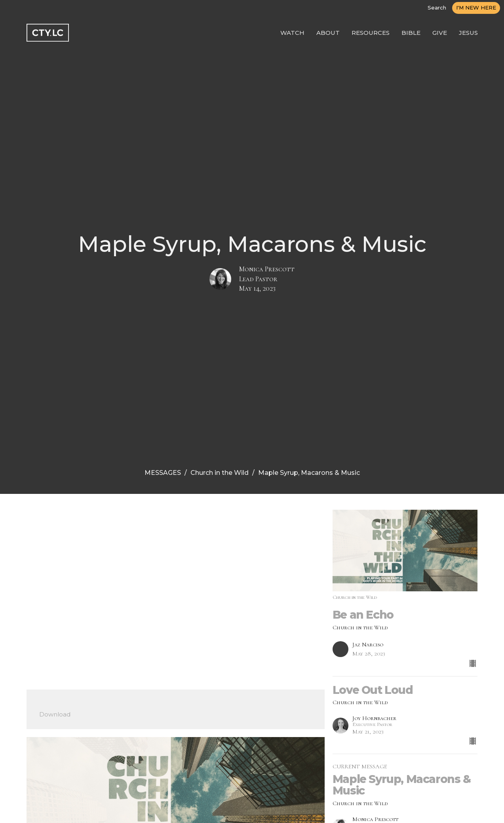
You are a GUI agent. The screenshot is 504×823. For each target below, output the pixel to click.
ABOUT (328, 33)
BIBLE (411, 33)
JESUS (468, 33)
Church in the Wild (220, 473)
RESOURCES (371, 33)
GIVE (440, 33)
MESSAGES (163, 473)
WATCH (292, 33)
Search (437, 8)
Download (55, 714)
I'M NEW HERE (476, 8)
